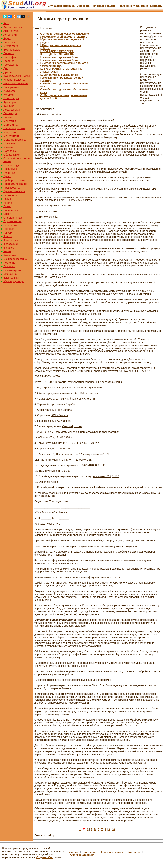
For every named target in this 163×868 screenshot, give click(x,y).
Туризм (8, 233)
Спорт (7, 214)
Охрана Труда (12, 165)
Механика (9, 143)
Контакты (156, 6)
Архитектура (11, 31)
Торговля (9, 229)
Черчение (9, 263)
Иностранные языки (15, 83)
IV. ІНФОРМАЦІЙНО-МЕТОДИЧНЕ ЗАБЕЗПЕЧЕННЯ (61, 70)
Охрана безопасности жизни (17, 160)
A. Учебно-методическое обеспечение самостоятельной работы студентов (64, 35)
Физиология (11, 240)
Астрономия (11, 35)
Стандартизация (13, 218)
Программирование (15, 184)
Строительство (12, 221)
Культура (9, 106)
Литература (10, 113)
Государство (11, 65)
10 (113, 829)
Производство (12, 188)
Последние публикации (133, 6)
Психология (11, 195)
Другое (8, 72)
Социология (11, 210)
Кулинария (10, 102)
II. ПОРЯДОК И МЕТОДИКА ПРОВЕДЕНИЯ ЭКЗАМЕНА (57, 53)
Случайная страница (61, 6)
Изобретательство (14, 80)
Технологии (10, 225)
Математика (11, 125)
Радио (7, 199)
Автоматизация (13, 27)
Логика (7, 117)
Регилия (8, 203)
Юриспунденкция (14, 281)
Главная (73, 852)
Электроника (11, 278)
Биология (9, 42)
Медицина (10, 132)
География (10, 57)
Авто (6, 23)
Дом (6, 68)
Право (7, 176)
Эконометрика (12, 270)
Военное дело (12, 50)
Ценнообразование (15, 259)
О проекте (83, 6)
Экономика (10, 274)
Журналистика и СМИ (17, 76)
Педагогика (10, 169)
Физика (8, 236)
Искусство (10, 91)
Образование (11, 155)
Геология (9, 61)
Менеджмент (11, 136)
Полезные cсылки (103, 6)
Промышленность (14, 191)
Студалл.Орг (45, 857)
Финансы (9, 248)
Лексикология (12, 110)
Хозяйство (10, 255)
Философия (11, 244)
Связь (7, 206)
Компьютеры (11, 98)
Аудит (7, 38)
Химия (7, 251)
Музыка (8, 147)
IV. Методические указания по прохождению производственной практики (61, 78)
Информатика (12, 87)
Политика (9, 173)
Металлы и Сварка (15, 140)
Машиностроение (14, 128)
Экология (9, 266)
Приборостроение (14, 180)
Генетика (9, 53)
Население (10, 151)
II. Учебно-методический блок (59, 57)
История (8, 95)
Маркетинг (10, 121)
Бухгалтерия (11, 46)
